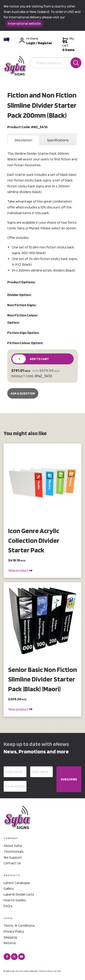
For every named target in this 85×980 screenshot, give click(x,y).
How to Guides (15, 900)
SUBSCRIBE (69, 779)
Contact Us (12, 863)
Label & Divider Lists (19, 894)
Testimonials (14, 851)
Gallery (9, 888)
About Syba (13, 846)
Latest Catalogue (17, 883)
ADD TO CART (39, 359)
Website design (46, 971)
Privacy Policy (14, 931)
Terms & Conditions (19, 925)
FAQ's (8, 906)
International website (24, 23)
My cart (68, 44)
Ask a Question (23, 393)
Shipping (10, 937)
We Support (13, 857)
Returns (10, 943)
